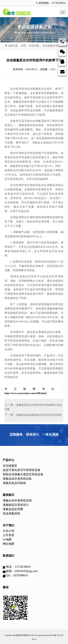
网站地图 (9, 544)
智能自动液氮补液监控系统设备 (23, 474)
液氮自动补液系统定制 (17, 500)
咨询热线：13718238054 (50, 3)
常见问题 (34, 46)
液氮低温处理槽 (13, 509)
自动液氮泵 (10, 466)
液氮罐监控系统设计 (16, 505)
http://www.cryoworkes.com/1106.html (25, 393)
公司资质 (9, 535)
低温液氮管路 (11, 513)
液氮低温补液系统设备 (17, 479)
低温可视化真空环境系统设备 (22, 470)
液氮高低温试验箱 (14, 483)
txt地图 (7, 539)
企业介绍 (9, 531)
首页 (23, 46)
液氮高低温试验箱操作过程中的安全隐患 (39, 415)
